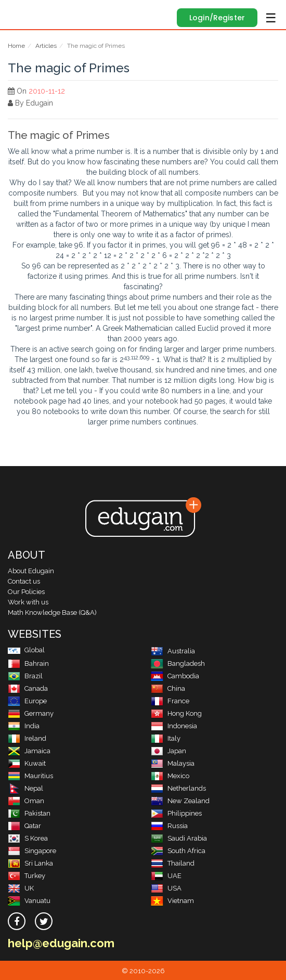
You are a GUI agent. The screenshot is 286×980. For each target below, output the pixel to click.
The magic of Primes (59, 135)
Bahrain (28, 663)
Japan (168, 751)
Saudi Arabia (179, 838)
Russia (169, 826)
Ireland (27, 738)
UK (21, 888)
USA (166, 888)
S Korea (28, 838)
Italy (166, 738)
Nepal (25, 788)
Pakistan (29, 813)
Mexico (170, 776)
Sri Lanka (30, 863)
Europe (27, 701)
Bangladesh (178, 663)
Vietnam (172, 901)
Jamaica (29, 751)
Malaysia (173, 763)
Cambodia (175, 676)
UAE (166, 876)
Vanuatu (29, 901)
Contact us (24, 581)
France (170, 701)
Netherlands (178, 788)
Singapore (32, 851)
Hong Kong (176, 713)
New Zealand (180, 801)
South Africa (178, 851)
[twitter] (44, 921)
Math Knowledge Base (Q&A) (52, 612)
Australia (173, 651)
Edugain (17, 11)
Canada (28, 688)
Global (26, 650)
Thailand (173, 863)
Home (16, 46)
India (24, 726)
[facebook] (17, 921)
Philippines (176, 813)
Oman (26, 801)
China (168, 688)
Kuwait (27, 763)
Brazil (25, 676)
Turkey (27, 876)
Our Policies (26, 592)
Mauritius (30, 776)
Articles (46, 46)
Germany (31, 713)
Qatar (24, 826)
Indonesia (174, 726)
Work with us (28, 602)
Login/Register (217, 18)
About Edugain (31, 571)
